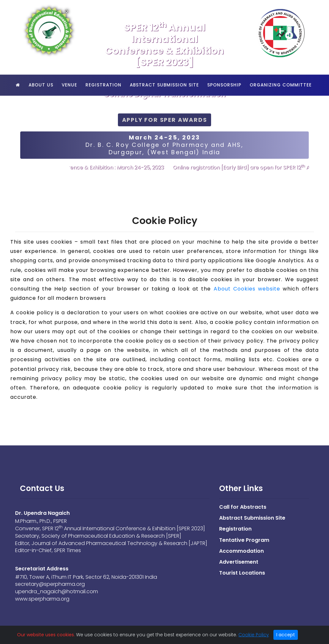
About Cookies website (247, 289)
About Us (41, 85)
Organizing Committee (281, 85)
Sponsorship (224, 85)
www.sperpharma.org (42, 599)
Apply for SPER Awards (165, 120)
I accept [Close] (286, 635)
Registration (103, 85)
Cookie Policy (254, 635)
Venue (69, 85)
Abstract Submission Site (164, 85)
